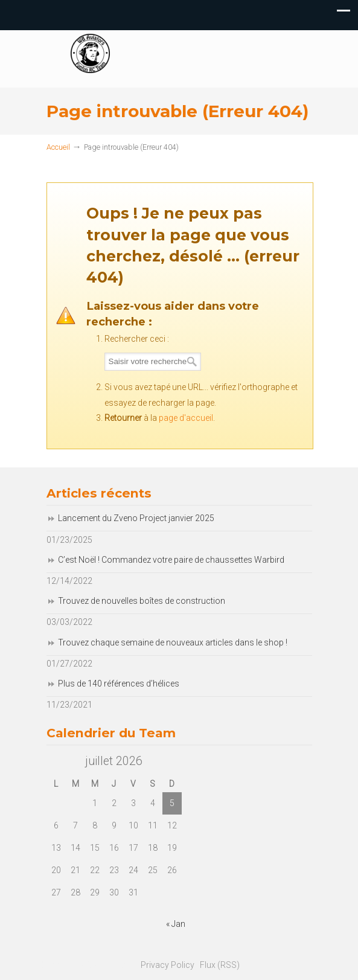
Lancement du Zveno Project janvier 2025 (136, 518)
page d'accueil (186, 418)
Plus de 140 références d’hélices (119, 684)
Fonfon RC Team (216, 59)
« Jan (176, 924)
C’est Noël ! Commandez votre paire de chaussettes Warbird (171, 560)
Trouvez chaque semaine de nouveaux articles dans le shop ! (173, 642)
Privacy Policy (168, 965)
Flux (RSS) (220, 965)
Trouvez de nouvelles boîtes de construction (142, 601)
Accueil (58, 147)
